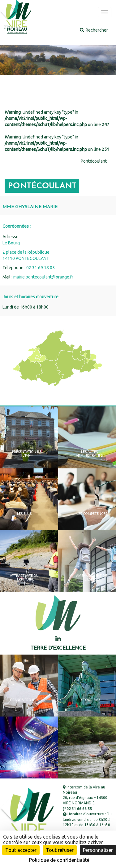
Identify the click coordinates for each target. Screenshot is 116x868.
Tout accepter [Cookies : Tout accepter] (21, 850)
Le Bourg (11, 243)
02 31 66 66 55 (77, 809)
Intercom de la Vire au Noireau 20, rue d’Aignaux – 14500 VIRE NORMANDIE (85, 795)
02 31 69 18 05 (41, 268)
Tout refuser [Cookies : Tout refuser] (60, 850)
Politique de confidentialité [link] (59, 860)
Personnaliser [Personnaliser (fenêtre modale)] (98, 850)
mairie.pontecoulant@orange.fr (43, 277)
